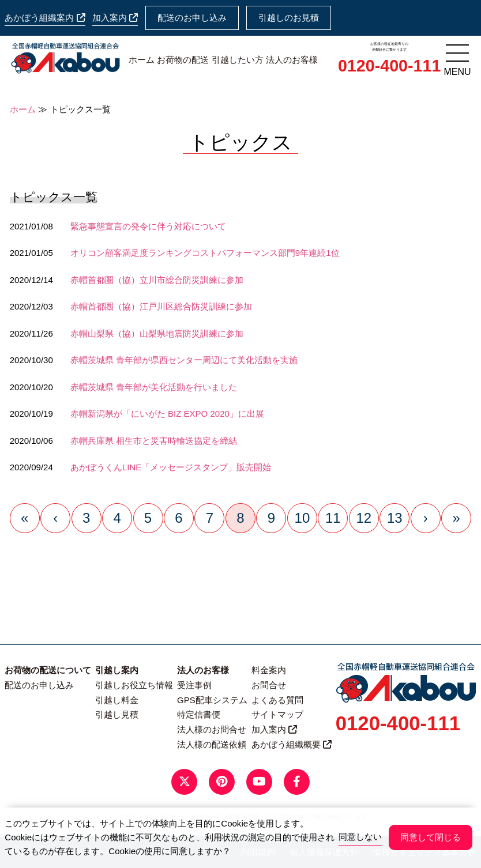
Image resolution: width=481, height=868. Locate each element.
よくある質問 (277, 700)
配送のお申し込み (192, 18)
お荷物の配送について (48, 670)
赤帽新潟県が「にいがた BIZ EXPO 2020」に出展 (167, 414)
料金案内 (269, 670)
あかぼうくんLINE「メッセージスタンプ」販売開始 (171, 467)
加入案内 (115, 18)
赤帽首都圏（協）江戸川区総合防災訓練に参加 (161, 306)
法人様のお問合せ (212, 729)
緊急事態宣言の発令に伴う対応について (148, 226)
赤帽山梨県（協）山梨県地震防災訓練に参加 (157, 333)
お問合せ (269, 685)
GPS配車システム (212, 700)
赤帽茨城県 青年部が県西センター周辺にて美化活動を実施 (184, 360)
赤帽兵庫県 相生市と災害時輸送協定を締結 (154, 441)
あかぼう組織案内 (45, 18)
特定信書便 (199, 714)
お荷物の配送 (183, 60)
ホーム (142, 60)
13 (395, 518)
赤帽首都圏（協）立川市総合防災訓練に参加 (157, 280)
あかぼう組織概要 (292, 744)
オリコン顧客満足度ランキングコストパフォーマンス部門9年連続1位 (205, 253)
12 (364, 518)
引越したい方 (238, 60)
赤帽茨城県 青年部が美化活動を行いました (154, 387)
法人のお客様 (292, 60)
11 (333, 518)
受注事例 (194, 685)
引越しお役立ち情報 (134, 685)
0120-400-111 (389, 66)
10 (302, 518)
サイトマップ (277, 714)
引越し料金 (117, 700)
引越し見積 (117, 714)
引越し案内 (117, 670)
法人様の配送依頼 (212, 744)
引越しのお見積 (289, 18)
